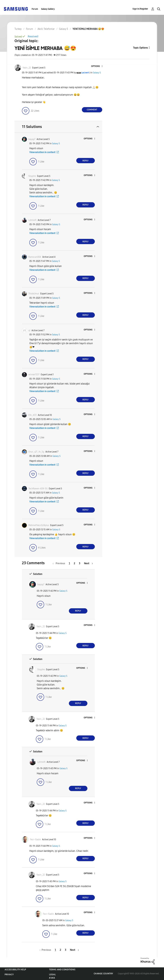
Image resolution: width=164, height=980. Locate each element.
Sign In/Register (140, 9)
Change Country (103, 974)
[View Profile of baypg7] (32, 139)
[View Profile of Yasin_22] (27, 68)
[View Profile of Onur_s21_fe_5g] (36, 452)
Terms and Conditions (62, 970)
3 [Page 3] (80, 563)
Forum (35, 9)
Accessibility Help (15, 970)
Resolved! (33, 36)
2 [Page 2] (74, 563)
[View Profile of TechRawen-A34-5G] (38, 489)
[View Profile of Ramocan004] (35, 257)
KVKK (52, 978)
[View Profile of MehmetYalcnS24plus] (39, 525)
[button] (97, 66)
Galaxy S (97, 73)
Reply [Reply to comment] (85, 161)
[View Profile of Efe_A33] (33, 415)
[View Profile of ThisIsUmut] (34, 294)
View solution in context (42, 152)
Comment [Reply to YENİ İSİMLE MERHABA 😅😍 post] (92, 110)
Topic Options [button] (140, 48)
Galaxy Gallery (48, 9)
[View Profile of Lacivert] (85, 73)
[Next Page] (88, 563)
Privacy (9, 975)
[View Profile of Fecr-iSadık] (35, 840)
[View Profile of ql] (29, 330)
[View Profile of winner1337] (34, 375)
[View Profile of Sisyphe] (32, 176)
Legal (52, 975)
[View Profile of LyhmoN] (32, 220)
